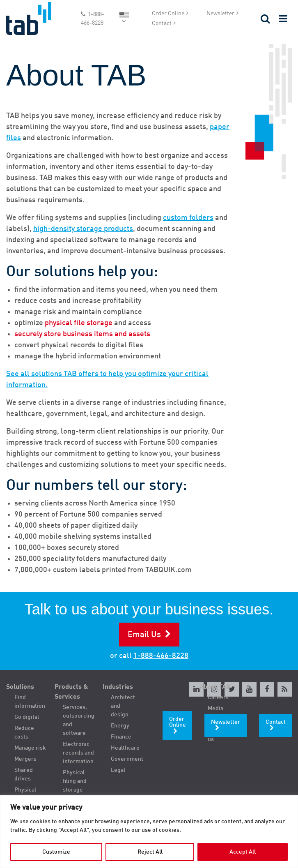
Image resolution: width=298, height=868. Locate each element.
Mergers (25, 759)
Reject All (150, 852)
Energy (120, 726)
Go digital (27, 717)
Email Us (144, 635)
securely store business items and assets (82, 334)
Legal (118, 770)
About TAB (215, 687)
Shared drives (24, 775)
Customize (56, 852)
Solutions (20, 687)
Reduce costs (24, 733)
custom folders (188, 218)
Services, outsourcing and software (79, 720)
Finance (121, 737)
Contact (162, 23)
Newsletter (220, 14)
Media (215, 709)
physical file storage (79, 323)
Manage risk (30, 748)
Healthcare (125, 748)
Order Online (168, 14)
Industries (118, 687)
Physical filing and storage (75, 781)
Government (127, 759)
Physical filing (25, 794)
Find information (30, 702)
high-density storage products (83, 229)
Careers (218, 697)
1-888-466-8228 (93, 19)
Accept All (243, 852)
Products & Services (71, 692)
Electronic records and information (78, 753)
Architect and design (123, 706)
